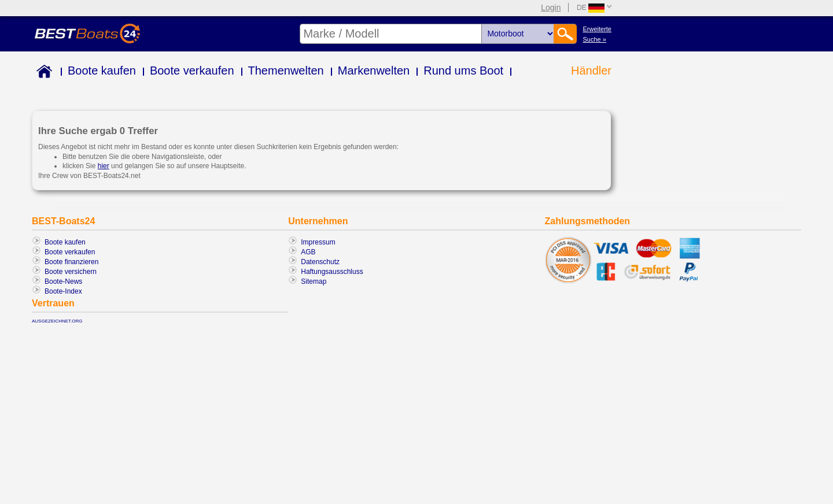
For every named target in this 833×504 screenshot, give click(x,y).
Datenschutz (320, 262)
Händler (591, 71)
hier (104, 166)
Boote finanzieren (71, 262)
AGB (308, 252)
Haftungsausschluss (332, 272)
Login (551, 8)
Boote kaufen (102, 71)
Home (42, 73)
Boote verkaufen (192, 71)
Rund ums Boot (463, 71)
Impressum (318, 242)
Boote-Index (63, 291)
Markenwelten (374, 71)
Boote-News (63, 281)
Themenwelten (286, 71)
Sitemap (314, 281)
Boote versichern (71, 272)
